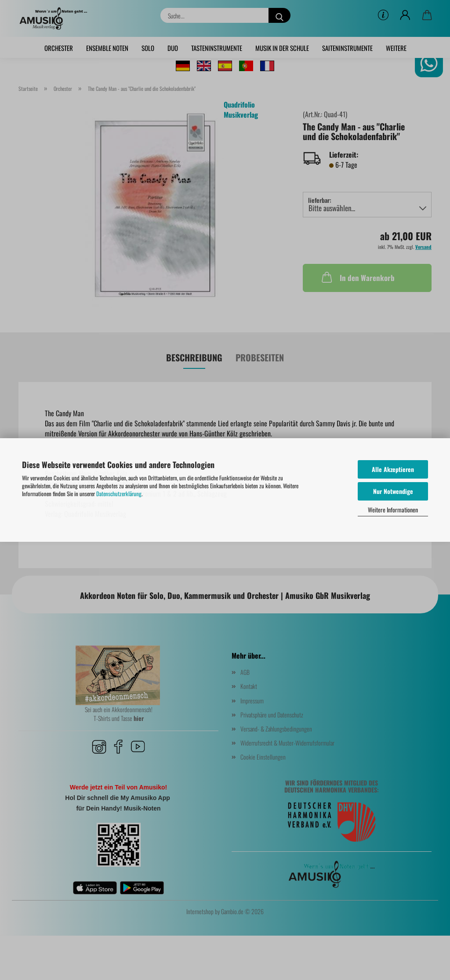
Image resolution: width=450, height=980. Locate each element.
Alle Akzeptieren (393, 469)
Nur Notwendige (393, 491)
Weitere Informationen (393, 510)
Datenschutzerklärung (119, 494)
